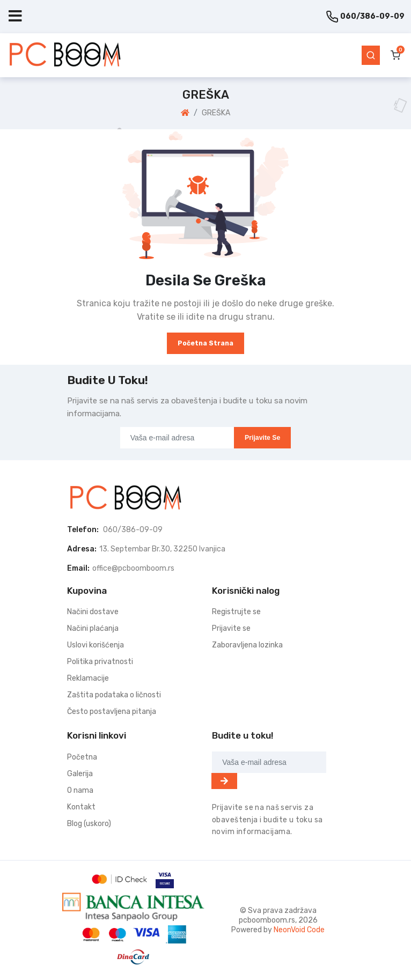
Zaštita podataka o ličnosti (114, 695)
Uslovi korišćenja (96, 645)
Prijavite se (262, 438)
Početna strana (205, 343)
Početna (82, 757)
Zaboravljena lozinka (247, 645)
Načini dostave (93, 612)
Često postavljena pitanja (112, 712)
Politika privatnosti (100, 662)
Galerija (80, 774)
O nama (80, 790)
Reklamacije (88, 678)
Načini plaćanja (93, 628)
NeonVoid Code (299, 930)
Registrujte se (236, 612)
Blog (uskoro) (89, 824)
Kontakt (81, 807)
